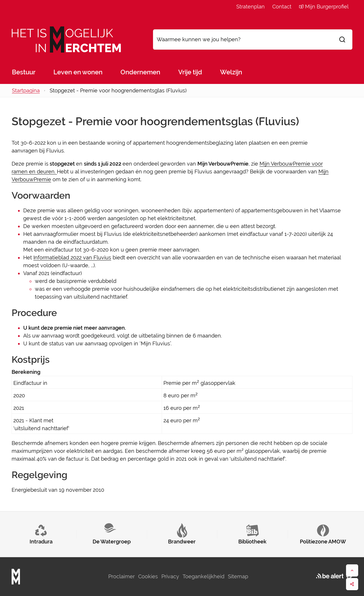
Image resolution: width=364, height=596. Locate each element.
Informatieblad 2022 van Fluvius (72, 257)
